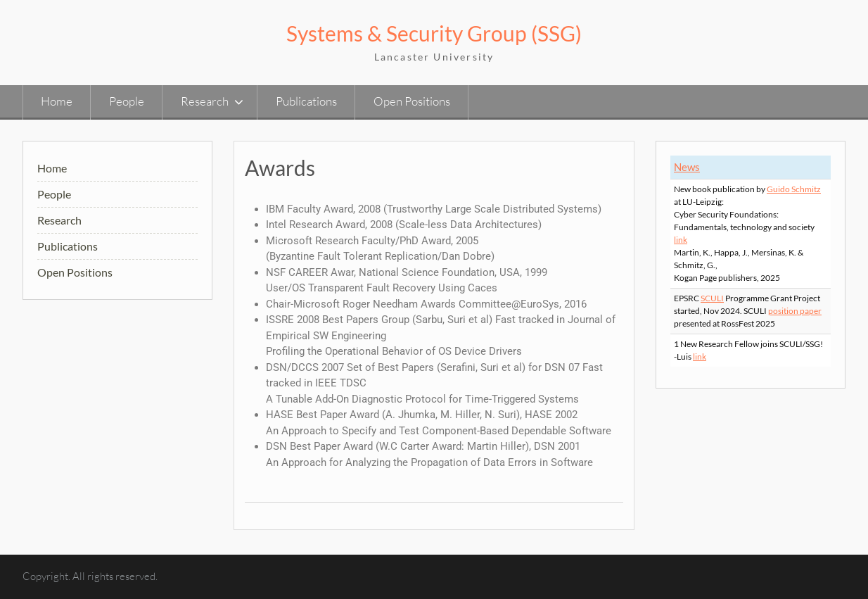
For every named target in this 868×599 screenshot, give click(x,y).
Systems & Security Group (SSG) (434, 33)
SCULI (712, 298)
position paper (795, 311)
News (687, 167)
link (681, 240)
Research (205, 101)
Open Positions (412, 101)
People (127, 101)
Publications (306, 101)
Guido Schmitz (794, 189)
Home (57, 101)
